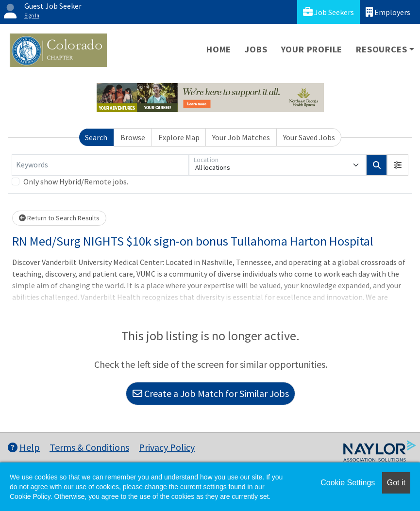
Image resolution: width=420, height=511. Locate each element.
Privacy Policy (167, 447)
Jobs (256, 49)
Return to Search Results (59, 218)
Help (24, 447)
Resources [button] (381, 49)
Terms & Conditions (89, 447)
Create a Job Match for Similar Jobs (211, 393)
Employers (388, 12)
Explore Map (179, 137)
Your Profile (312, 49)
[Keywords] (100, 165)
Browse (133, 137)
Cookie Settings (348, 483)
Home (219, 49)
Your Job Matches (241, 137)
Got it (396, 483)
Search (96, 137)
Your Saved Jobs (309, 137)
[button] (398, 165)
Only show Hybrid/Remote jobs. (76, 181)
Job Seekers (328, 12)
